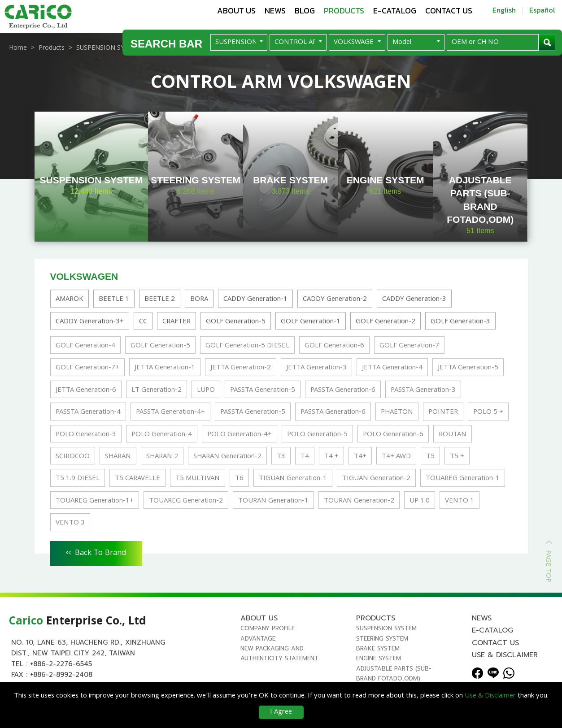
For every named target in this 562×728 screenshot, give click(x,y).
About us (236, 11)
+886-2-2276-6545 (61, 664)
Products (344, 11)
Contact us (449, 11)
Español (542, 10)
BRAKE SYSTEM (378, 648)
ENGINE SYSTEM (379, 658)
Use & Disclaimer (505, 655)
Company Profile (268, 628)
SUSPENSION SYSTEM (386, 628)
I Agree (281, 712)
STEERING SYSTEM (382, 639)
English (504, 10)
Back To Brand (96, 552)
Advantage (258, 639)
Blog (305, 11)
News (275, 11)
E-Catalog (395, 11)
